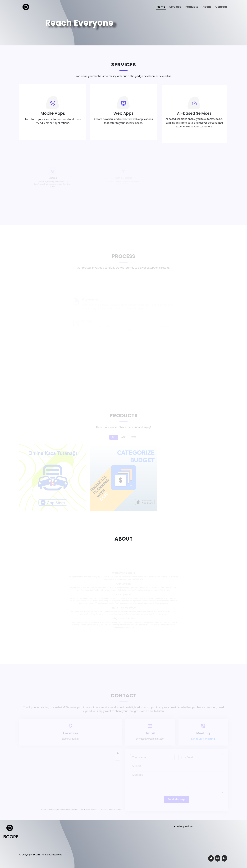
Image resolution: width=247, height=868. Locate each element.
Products (192, 7)
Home (161, 7)
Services (175, 7)
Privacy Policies (185, 826)
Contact (221, 7)
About (207, 7)
